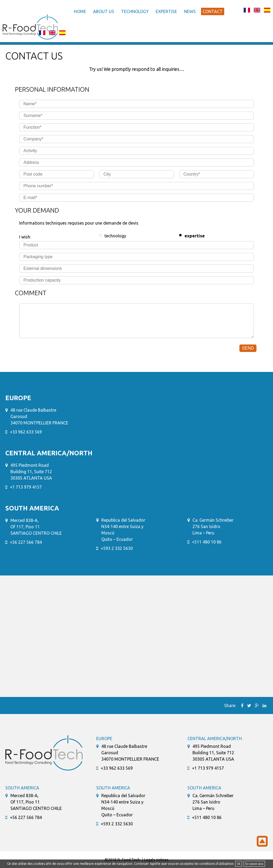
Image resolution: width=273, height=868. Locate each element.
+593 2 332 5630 (117, 548)
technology (115, 236)
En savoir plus (254, 864)
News (190, 11)
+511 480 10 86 (207, 542)
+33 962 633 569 (26, 432)
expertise (195, 236)
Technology (135, 11)
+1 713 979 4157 (26, 487)
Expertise (166, 11)
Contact (213, 11)
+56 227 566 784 (26, 542)
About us (104, 11)
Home (80, 11)
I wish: (25, 237)
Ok (239, 864)
